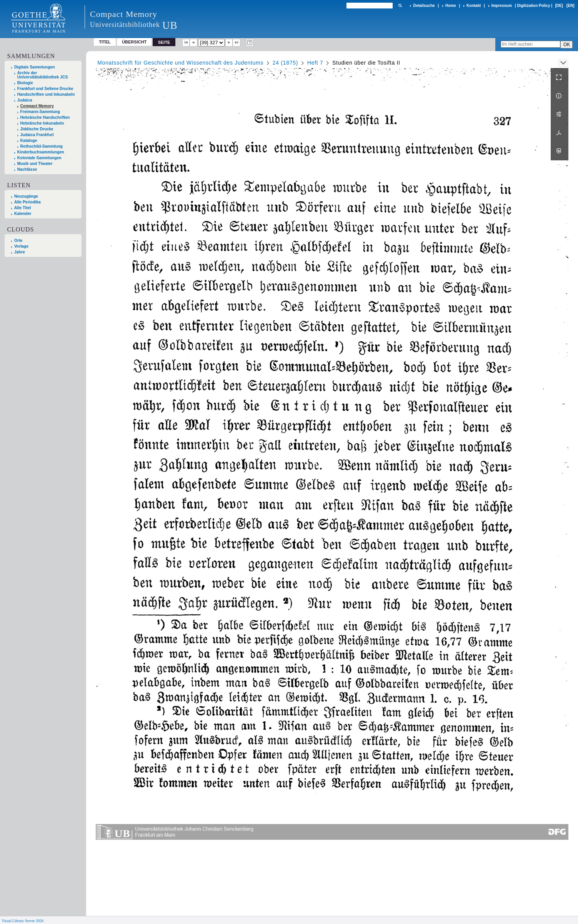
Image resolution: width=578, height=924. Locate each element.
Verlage (21, 246)
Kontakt (474, 6)
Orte (18, 241)
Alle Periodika (27, 202)
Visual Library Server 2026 (22, 921)
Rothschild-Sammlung (42, 146)
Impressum (502, 6)
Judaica (25, 100)
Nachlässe (27, 169)
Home (451, 6)
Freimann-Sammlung (40, 112)
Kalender (23, 214)
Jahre (20, 252)
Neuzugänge (26, 196)
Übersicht (134, 42)
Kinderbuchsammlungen (41, 152)
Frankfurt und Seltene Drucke (45, 89)
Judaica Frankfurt (37, 135)
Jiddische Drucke (37, 129)
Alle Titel (22, 208)
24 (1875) (285, 63)
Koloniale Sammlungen (39, 158)
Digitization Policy (533, 6)
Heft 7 (315, 63)
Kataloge (29, 141)
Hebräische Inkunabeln (42, 123)
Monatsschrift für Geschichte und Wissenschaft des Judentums (180, 63)
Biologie (25, 83)
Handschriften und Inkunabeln (46, 94)
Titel (105, 42)
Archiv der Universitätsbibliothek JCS (43, 75)
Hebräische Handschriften (45, 117)
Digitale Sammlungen (35, 67)
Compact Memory (37, 106)
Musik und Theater (35, 164)
